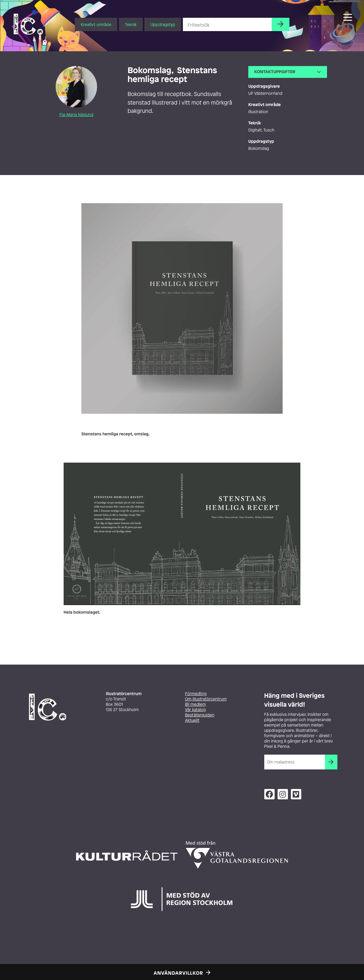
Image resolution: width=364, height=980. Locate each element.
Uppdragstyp (163, 24)
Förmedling (196, 694)
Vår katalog (195, 710)
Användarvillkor (178, 973)
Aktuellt (192, 720)
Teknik (131, 24)
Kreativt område (96, 24)
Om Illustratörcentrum (206, 699)
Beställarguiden (200, 715)
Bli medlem (195, 704)
